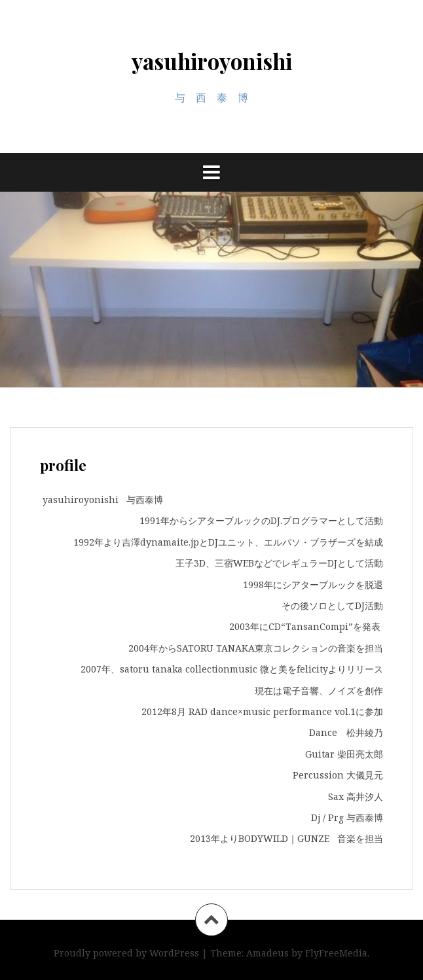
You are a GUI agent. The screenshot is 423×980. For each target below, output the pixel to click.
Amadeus (267, 953)
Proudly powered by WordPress (126, 953)
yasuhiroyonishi (212, 61)
